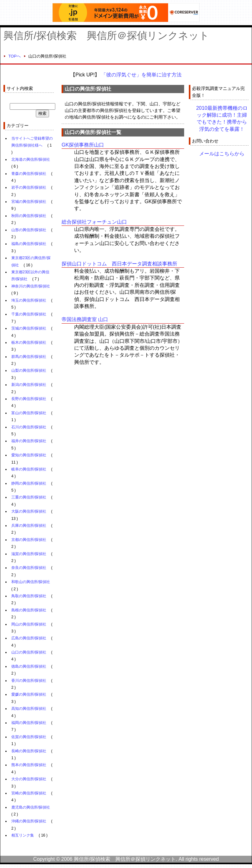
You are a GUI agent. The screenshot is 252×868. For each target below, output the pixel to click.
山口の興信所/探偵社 (29, 652)
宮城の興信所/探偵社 (29, 202)
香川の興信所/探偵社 (29, 681)
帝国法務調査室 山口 (85, 319)
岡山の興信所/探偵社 (29, 624)
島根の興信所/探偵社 (29, 610)
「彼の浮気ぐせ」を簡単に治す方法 (141, 75)
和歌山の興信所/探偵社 (31, 582)
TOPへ (14, 56)
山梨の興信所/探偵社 (29, 370)
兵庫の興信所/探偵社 (29, 526)
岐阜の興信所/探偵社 (29, 469)
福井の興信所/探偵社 (29, 441)
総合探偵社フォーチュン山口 (94, 222)
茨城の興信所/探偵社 (29, 328)
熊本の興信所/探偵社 (29, 765)
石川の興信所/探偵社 (29, 427)
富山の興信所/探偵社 (29, 413)
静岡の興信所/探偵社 (29, 483)
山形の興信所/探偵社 (29, 230)
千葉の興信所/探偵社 (29, 314)
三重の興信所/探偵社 (29, 497)
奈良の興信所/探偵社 (29, 568)
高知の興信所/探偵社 (29, 709)
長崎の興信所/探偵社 (29, 751)
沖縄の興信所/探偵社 (29, 821)
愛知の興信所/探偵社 (29, 455)
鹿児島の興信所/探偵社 (31, 807)
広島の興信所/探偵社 (29, 638)
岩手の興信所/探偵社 (29, 187)
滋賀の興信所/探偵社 (29, 554)
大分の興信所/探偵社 (29, 779)
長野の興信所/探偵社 (29, 399)
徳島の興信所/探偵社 (29, 666)
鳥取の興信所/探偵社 (29, 596)
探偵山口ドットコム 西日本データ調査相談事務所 (119, 264)
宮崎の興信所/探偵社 (29, 793)
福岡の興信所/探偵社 (29, 723)
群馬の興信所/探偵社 (29, 357)
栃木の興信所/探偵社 (29, 342)
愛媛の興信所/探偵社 (29, 694)
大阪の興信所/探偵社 (29, 511)
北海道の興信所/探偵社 (31, 159)
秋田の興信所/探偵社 (29, 216)
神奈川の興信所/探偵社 (31, 286)
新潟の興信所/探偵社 (29, 385)
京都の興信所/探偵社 (29, 540)
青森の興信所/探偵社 (29, 174)
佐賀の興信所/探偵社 (29, 737)
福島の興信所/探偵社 (29, 244)
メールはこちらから (222, 154)
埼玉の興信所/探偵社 (29, 300)
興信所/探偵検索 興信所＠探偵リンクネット (106, 36)
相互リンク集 (23, 835)
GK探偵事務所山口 (83, 145)
